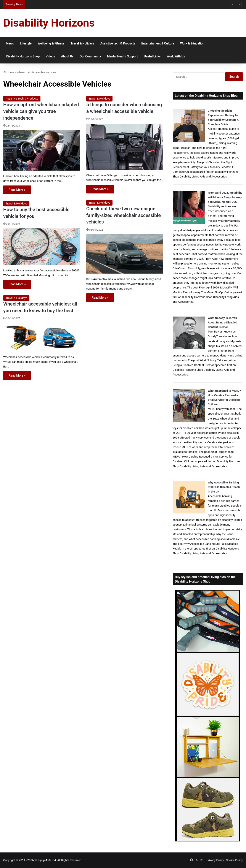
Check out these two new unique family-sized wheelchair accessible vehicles (124, 215)
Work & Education (192, 43)
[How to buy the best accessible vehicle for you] (42, 247)
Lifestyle (26, 43)
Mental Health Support (122, 56)
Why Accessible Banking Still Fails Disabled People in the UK (224, 487)
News (10, 43)
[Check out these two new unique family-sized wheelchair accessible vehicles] (125, 254)
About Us (67, 56)
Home (9, 72)
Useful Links (152, 56)
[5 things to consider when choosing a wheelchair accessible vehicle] (125, 147)
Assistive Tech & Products (22, 99)
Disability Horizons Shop (23, 56)
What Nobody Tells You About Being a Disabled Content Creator (223, 322)
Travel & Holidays (82, 43)
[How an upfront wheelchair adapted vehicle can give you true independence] (42, 150)
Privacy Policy (215, 860)
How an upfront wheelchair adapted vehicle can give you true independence (41, 111)
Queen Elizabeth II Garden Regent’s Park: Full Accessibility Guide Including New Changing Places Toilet (87, 4)
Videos (50, 56)
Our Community (90, 56)
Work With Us (176, 56)
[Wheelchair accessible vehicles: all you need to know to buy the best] (42, 337)
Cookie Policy (234, 860)
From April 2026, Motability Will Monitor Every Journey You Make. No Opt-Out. (225, 197)
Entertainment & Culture (158, 43)
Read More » (17, 190)
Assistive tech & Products (118, 43)
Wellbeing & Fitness (51, 43)
